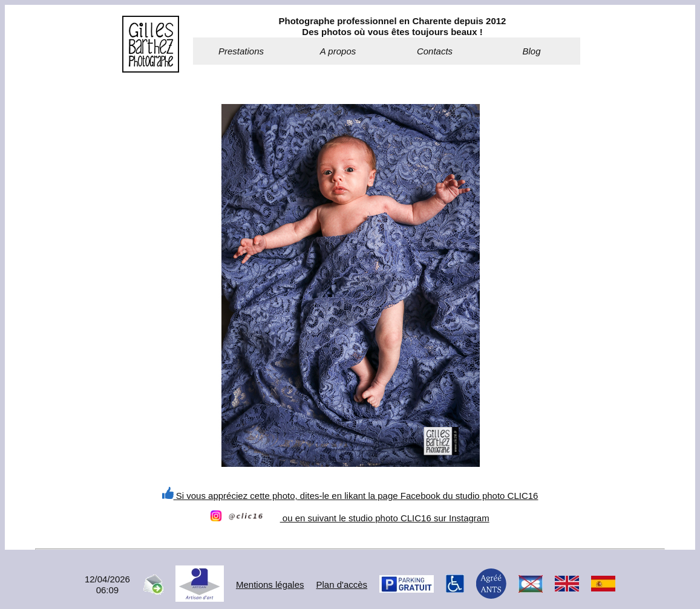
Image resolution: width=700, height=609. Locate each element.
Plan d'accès (342, 585)
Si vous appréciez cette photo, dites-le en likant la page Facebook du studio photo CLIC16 (350, 496)
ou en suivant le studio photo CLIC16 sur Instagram (350, 518)
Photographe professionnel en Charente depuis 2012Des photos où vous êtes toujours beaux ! (393, 26)
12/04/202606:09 (107, 585)
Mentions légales (270, 585)
